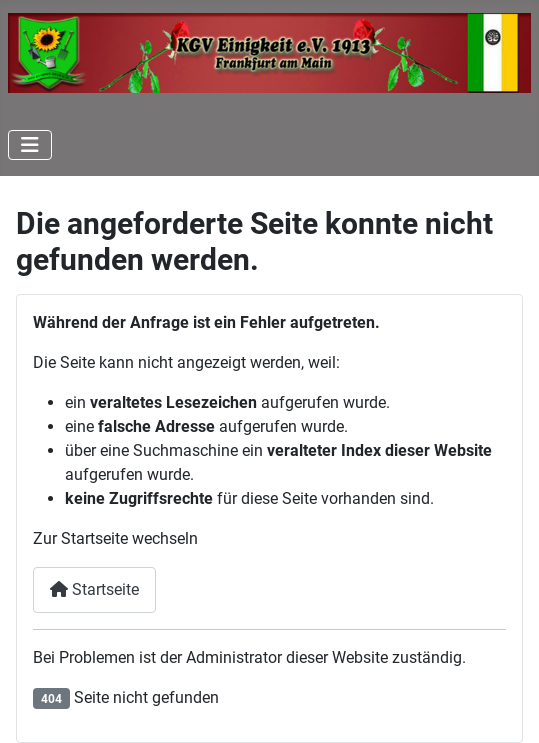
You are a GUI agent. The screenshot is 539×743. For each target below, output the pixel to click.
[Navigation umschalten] (30, 145)
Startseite (94, 589)
